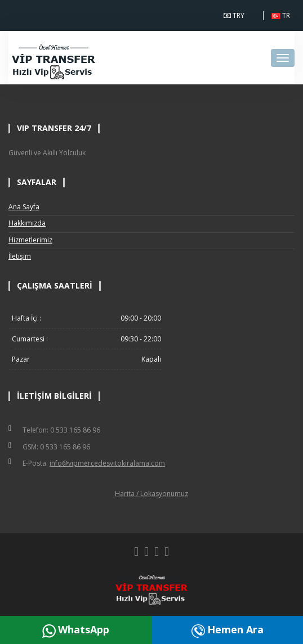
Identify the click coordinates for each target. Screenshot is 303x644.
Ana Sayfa (24, 207)
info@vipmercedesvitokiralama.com (107, 463)
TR (283, 16)
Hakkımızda (27, 223)
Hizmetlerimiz (30, 240)
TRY (236, 16)
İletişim (20, 256)
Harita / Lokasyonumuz (151, 494)
